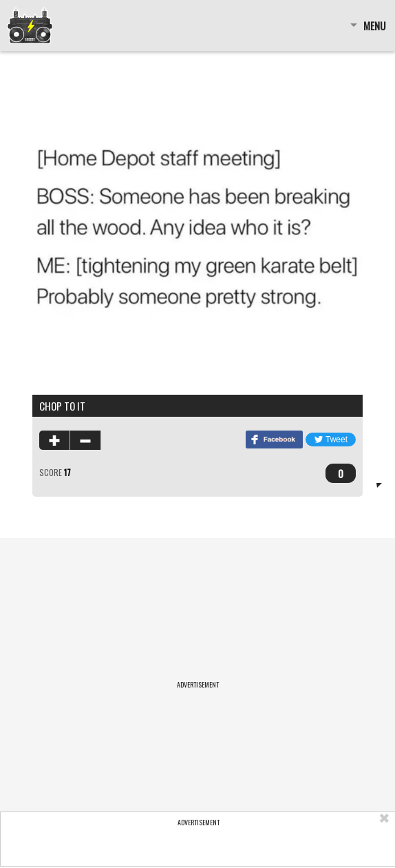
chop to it (62, 406)
